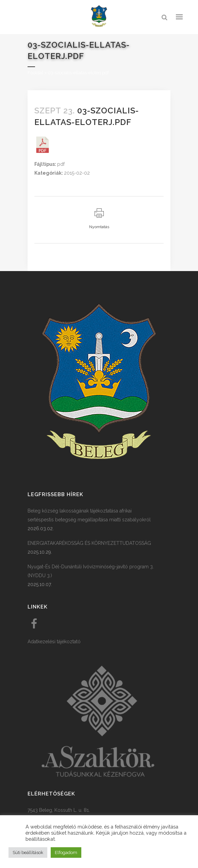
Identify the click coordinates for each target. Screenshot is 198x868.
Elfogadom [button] (66, 853)
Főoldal (35, 73)
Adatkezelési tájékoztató (54, 642)
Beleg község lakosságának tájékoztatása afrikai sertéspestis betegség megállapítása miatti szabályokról (89, 515)
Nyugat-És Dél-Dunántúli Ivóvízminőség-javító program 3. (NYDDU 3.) (91, 571)
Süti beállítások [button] (28, 853)
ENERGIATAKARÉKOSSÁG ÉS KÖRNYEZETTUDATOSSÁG (89, 543)
